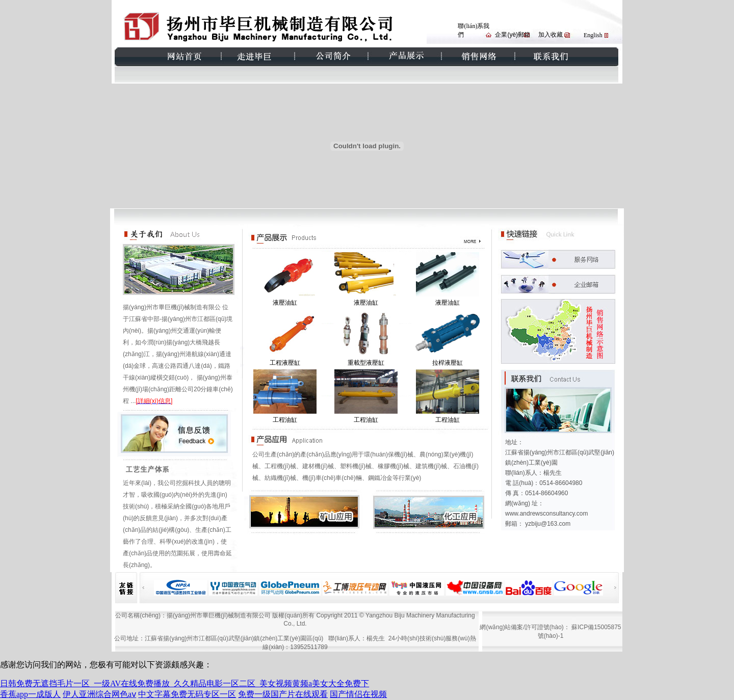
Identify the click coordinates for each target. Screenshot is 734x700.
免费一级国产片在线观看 (283, 694)
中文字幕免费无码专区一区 (187, 694)
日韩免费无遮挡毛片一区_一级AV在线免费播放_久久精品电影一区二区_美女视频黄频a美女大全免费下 (185, 683)
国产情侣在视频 (358, 694)
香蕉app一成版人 (30, 694)
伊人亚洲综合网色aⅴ (99, 694)
